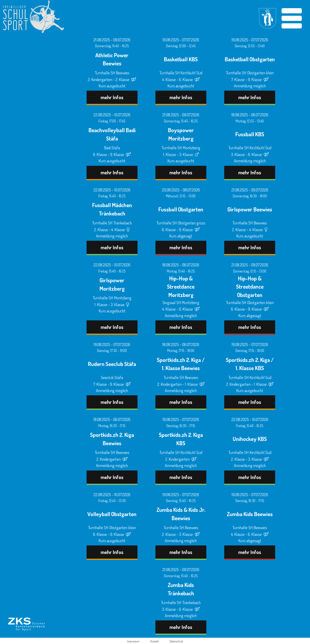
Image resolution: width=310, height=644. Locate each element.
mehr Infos (112, 97)
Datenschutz (176, 641)
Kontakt (154, 641)
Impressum (133, 641)
